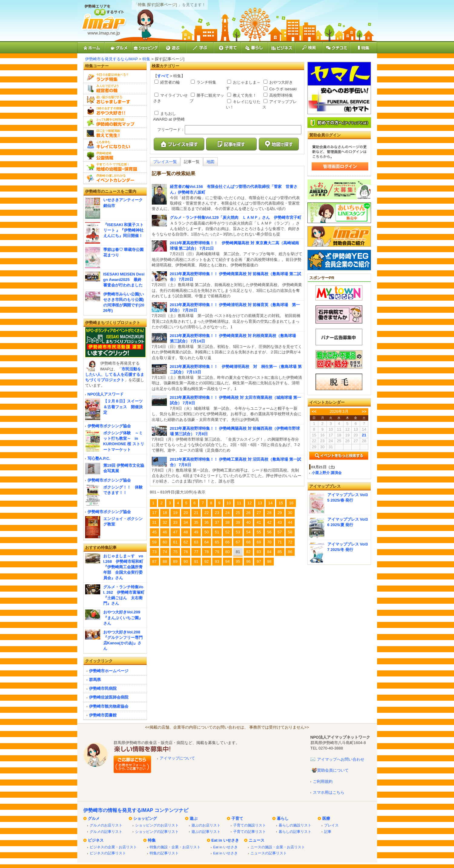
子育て (237, 818)
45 (154, 532)
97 (259, 561)
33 (175, 522)
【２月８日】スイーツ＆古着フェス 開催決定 (123, 407)
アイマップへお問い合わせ (341, 759)
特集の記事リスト (164, 853)
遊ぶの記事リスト (206, 831)
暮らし (283, 818)
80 (227, 552)
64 (207, 542)
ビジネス (96, 840)
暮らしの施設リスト (295, 825)
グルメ (94, 818)
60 (165, 542)
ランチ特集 (206, 82)
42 (269, 522)
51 (217, 532)
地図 (210, 162)
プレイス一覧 (165, 162)
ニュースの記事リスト (269, 853)
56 (269, 532)
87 (154, 561)
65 (217, 542)
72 (290, 542)
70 (269, 542)
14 (270, 503)
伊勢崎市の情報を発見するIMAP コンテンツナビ (136, 810)
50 (207, 532)
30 (290, 513)
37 (217, 522)
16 (291, 503)
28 (269, 513)
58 (290, 532)
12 (250, 503)
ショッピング (145, 818)
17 (154, 513)
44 (290, 522)
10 (229, 503)
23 (217, 513)
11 (239, 503)
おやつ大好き (281, 82)
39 (238, 522)
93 (217, 561)
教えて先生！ (244, 95)
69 (259, 542)
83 (259, 552)
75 (175, 552)
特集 (146, 59)
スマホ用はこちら (329, 792)
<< (314, 411)
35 (196, 522)
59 (154, 542)
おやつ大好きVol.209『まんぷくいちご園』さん (123, 618)
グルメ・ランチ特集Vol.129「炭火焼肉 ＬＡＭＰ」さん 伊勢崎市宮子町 (236, 217)
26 (248, 513)
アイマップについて (177, 758)
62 (186, 542)
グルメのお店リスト (106, 825)
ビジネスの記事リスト (108, 853)
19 (175, 513)
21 (196, 513)
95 (238, 561)
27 (259, 513)
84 (269, 552)
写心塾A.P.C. (99, 458)
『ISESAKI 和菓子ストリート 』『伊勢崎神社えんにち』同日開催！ (124, 230)
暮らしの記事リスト (295, 831)
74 (165, 552)
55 (259, 532)
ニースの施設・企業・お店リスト (278, 847)
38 (227, 522)
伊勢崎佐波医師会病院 (109, 697)
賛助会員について (333, 770)
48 (186, 532)
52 (227, 532)
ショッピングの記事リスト (157, 831)
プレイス (331, 825)
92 (207, 561)
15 (281, 503)
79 (217, 552)
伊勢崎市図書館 (103, 715)
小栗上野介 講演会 (327, 473)
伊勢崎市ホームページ (109, 671)
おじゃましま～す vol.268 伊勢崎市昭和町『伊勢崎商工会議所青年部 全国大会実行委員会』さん (123, 567)
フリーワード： (171, 130)
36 (207, 522)
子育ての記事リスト (250, 831)
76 (186, 552)
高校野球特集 (281, 95)
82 (248, 552)
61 (175, 542)
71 (280, 542)
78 (207, 552)
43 (280, 522)
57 (280, 532)
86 (290, 552)
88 (165, 561)
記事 (328, 831)
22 (207, 513)
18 (165, 513)
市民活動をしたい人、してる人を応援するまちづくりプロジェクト (115, 374)
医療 (326, 818)
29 (280, 513)
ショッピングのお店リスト (157, 825)
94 (227, 561)
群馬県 (95, 680)
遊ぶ (194, 818)
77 (196, 552)
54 (248, 532)
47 (175, 532)
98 (269, 561)
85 (280, 552)
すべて (163, 76)
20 (186, 513)
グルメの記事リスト (106, 831)
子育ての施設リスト (250, 825)
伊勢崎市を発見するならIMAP (112, 59)
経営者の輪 (170, 82)
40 (248, 522)
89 (175, 561)
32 (165, 522)
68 (248, 542)
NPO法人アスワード (106, 394)
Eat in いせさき (225, 840)
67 (238, 542)
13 (260, 503)
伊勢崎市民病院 (103, 688)
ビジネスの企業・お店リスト (113, 847)
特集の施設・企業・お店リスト (175, 847)
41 (259, 522)
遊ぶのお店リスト (206, 825)
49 (196, 532)
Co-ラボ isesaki (283, 89)
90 (186, 561)
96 (248, 561)
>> (364, 411)
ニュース (257, 840)
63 (196, 542)
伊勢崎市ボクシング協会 (109, 426)
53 (238, 532)
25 (238, 513)
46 (165, 532)
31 (154, 522)
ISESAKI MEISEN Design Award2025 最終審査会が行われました (124, 280)
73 (154, 552)
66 (227, 542)
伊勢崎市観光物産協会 (109, 706)
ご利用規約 (323, 781)
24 (227, 513)
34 (186, 522)
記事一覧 (192, 162)
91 (196, 561)
